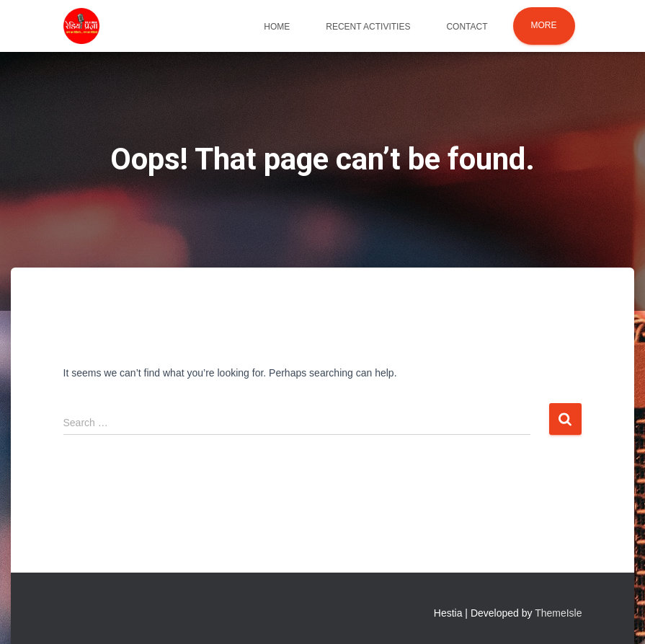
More (544, 25)
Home (277, 27)
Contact (467, 27)
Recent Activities (368, 27)
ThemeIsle (558, 613)
